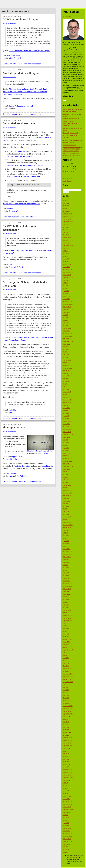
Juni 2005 (66, 849)
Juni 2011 (66, 658)
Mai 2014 (65, 570)
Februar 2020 (67, 392)
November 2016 (68, 493)
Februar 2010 (67, 700)
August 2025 (66, 224)
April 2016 (66, 512)
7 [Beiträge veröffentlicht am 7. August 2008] (69, 171)
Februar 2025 (67, 238)
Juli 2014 (65, 565)
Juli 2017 (65, 472)
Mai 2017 (65, 477)
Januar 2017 (66, 488)
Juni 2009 (66, 722)
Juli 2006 (65, 815)
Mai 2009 (65, 724)
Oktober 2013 (67, 589)
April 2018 (66, 448)
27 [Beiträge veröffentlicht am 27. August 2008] (68, 179)
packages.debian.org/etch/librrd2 (19, 156)
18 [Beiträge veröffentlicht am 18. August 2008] (64, 176)
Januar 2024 (66, 267)
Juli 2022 (65, 315)
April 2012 (66, 634)
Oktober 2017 (67, 464)
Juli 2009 (65, 719)
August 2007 (66, 780)
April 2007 (66, 791)
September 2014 (68, 559)
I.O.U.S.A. (6, 446)
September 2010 (68, 682)
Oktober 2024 (67, 243)
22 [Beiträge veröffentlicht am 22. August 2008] (72, 176)
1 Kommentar (8, 216)
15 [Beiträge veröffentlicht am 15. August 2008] (72, 174)
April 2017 (66, 480)
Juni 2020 (66, 381)
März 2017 (66, 482)
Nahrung (10, 106)
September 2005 (68, 842)
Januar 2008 (66, 767)
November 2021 (68, 336)
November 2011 (68, 645)
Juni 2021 (66, 349)
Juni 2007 (66, 786)
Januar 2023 (66, 299)
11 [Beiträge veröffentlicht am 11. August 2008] (64, 174)
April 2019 (66, 416)
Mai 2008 (65, 756)
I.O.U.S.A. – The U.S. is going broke (40, 450)
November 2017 (68, 461)
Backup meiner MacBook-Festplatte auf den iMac (21, 203)
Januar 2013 (66, 613)
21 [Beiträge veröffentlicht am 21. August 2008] (70, 176)
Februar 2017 (67, 485)
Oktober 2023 (67, 275)
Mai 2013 (65, 602)
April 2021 (66, 355)
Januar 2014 (66, 581)
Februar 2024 (67, 264)
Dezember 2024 (68, 240)
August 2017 (66, 469)
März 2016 (66, 514)
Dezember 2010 (68, 674)
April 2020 (66, 387)
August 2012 (66, 623)
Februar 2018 (67, 453)
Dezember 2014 (68, 552)
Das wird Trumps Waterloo (71, 119)
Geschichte (12, 409)
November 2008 (68, 740)
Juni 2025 (66, 227)
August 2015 (66, 530)
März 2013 (66, 607)
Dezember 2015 (68, 522)
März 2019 (66, 419)
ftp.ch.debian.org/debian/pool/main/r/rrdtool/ (24, 176)
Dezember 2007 (68, 770)
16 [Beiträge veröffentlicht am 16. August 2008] (74, 174)
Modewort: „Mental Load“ (70, 133)
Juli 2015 (65, 533)
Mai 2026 (65, 200)
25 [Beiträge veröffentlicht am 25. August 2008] (64, 179)
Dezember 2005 (68, 833)
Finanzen (15, 473)
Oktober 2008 (67, 743)
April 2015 (66, 541)
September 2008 (68, 746)
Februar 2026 (67, 208)
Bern (10, 412)
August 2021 (66, 344)
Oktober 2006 (67, 807)
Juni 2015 (66, 536)
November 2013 (68, 586)
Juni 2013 (66, 599)
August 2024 (66, 248)
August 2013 (66, 594)
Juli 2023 (65, 283)
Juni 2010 (66, 690)
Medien (11, 475)
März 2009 (66, 730)
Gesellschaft (13, 267)
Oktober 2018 (67, 432)
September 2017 (68, 466)
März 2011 (66, 666)
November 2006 (68, 804)
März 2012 (66, 637)
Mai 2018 (65, 445)
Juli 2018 (65, 440)
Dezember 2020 (68, 365)
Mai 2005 (65, 852)
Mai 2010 (65, 692)
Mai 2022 (65, 320)
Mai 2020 (65, 384)
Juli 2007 (65, 783)
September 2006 (68, 810)
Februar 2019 (67, 421)
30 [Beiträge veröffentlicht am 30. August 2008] (74, 179)
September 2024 (68, 246)
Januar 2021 (66, 363)
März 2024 (66, 262)
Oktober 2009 (67, 711)
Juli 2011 (65, 655)
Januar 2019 (66, 424)
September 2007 (68, 778)
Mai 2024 (65, 256)
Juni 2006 (66, 818)
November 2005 (68, 836)
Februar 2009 (67, 732)
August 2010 (66, 685)
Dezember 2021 (68, 333)
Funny (16, 58)
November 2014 (68, 554)
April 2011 (66, 663)
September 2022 (68, 309)
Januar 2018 (66, 456)
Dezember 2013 (68, 583)
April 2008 (66, 759)
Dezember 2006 (68, 802)
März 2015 (66, 544)
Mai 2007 (65, 788)
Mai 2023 (65, 288)
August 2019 (66, 408)
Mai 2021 (65, 352)
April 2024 (66, 259)
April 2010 (66, 695)
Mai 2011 (65, 661)
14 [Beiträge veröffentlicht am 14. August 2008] (70, 174)
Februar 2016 (67, 517)
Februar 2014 (67, 578)
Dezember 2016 (68, 490)
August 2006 (66, 812)
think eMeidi (73, 858)
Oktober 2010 (67, 679)
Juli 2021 (65, 347)
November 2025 (68, 216)
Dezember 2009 (68, 706)
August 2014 (66, 562)
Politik (21, 267)
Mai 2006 (65, 820)
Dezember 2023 (68, 270)
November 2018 (68, 429)
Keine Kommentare (10, 64)
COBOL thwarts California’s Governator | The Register (30, 51)
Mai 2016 (65, 509)
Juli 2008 (65, 751)
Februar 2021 (67, 360)
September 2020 (68, 373)
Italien (10, 264)
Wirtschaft (23, 475)
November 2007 (68, 772)
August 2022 (66, 312)
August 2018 (66, 437)
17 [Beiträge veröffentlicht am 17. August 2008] (76, 174)
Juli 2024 (65, 251)
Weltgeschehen (21, 106)
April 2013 (66, 605)
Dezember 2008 (68, 738)
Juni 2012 (66, 629)
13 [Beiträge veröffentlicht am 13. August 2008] (68, 174)
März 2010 (66, 698)
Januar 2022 (66, 331)
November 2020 (68, 368)
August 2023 (66, 280)
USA (17, 475)
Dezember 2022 (68, 301)
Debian (10, 208)
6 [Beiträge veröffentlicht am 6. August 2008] (67, 171)
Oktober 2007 (67, 775)
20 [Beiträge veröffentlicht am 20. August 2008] (68, 176)
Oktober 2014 (67, 557)
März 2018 (66, 450)
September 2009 (68, 714)
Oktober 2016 (67, 496)
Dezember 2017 (68, 458)
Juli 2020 (65, 379)
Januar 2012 (66, 642)
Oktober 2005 (67, 839)
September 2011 (68, 650)
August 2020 (66, 376)
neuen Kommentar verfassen (30, 64)
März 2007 (66, 794)
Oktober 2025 (67, 219)
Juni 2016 (66, 506)
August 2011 (66, 653)
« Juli (64, 181)
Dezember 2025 (68, 214)
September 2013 (68, 591)
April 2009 (66, 727)
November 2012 (68, 615)
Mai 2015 (65, 538)
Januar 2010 (66, 703)
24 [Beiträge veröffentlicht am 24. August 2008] (76, 176)
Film (9, 473)
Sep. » (69, 181)
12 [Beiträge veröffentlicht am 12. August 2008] (66, 174)
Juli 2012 (65, 626)
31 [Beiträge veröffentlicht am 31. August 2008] (76, 179)
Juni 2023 (66, 285)
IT (20, 58)
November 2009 (68, 709)
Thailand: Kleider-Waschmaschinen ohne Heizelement (70, 123)
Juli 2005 (65, 847)
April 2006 (66, 823)
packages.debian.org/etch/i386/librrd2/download (25, 165)
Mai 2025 (65, 230)
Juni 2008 (66, 754)
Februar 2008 (67, 764)
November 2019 (68, 400)
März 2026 (66, 206)
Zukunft (30, 106)
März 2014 (66, 575)
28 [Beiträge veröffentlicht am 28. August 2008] (70, 179)
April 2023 (66, 291)
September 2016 (68, 498)
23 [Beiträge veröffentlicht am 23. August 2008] (74, 176)
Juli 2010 (65, 687)
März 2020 (66, 389)
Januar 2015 (66, 549)
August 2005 (66, 844)
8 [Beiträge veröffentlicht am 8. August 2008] (71, 171)
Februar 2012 (67, 639)
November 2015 (68, 525)
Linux (13, 210)
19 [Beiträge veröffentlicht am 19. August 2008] (66, 176)
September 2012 (68, 621)
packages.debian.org (18, 151)
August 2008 (66, 748)
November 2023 (68, 272)
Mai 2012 (65, 631)
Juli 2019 (65, 411)
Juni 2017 (66, 474)
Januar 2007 (66, 799)
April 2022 (66, 323)
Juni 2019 (66, 413)
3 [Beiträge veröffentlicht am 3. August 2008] (75, 169)
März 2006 (66, 826)
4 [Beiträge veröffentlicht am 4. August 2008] (63, 171)
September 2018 (68, 435)
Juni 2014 (66, 568)
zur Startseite (67, 16)
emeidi (45, 453)
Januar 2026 (66, 211)
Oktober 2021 (67, 339)
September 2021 (68, 341)
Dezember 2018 (68, 427)
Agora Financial (47, 465)
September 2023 (68, 278)
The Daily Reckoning (22, 465)
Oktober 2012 (67, 618)
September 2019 (68, 405)
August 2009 (66, 716)
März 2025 (66, 235)
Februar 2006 (67, 828)
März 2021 (66, 357)
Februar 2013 (67, 610)
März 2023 (66, 294)
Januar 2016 (66, 520)
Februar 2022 (67, 328)
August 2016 (66, 501)
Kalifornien (11, 56)
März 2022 (66, 325)
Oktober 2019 (67, 403)
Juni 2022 (66, 317)
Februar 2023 (67, 296)
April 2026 (66, 203)
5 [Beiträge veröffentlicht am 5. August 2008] (65, 171)
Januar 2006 (66, 831)
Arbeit (11, 58)
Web (18, 210)
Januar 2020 (66, 395)
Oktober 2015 (67, 528)
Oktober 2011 (67, 647)
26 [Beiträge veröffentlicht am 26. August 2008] (66, 179)
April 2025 (66, 232)
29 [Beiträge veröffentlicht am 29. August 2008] (72, 179)
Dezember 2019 (68, 397)
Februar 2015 (67, 546)
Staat (18, 56)
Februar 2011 (67, 669)
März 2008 (66, 762)
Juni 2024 (66, 254)
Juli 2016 (65, 504)
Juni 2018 (66, 442)
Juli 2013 (65, 597)
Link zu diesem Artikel (10, 23)
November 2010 (68, 677)
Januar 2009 (66, 735)
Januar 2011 (66, 671)
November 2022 (68, 304)
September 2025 (68, 222)
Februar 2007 (67, 796)
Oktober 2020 (67, 371)
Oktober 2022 (67, 307)
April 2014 (66, 573)
